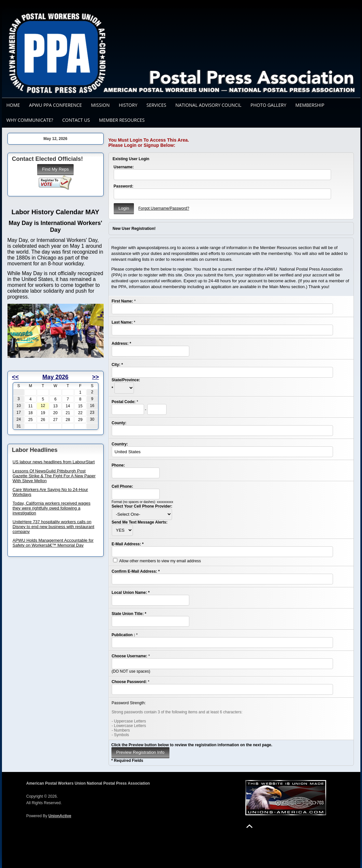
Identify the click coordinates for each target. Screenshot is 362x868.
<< (15, 377)
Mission (100, 105)
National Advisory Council (208, 105)
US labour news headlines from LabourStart (54, 462)
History (128, 105)
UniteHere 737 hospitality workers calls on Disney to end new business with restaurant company (54, 527)
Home (13, 105)
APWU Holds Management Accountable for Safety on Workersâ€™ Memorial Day (53, 543)
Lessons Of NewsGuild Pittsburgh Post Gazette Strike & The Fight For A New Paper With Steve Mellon (54, 476)
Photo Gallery (268, 105)
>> (95, 377)
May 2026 (55, 377)
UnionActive (60, 816)
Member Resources (122, 120)
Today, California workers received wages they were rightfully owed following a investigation (52, 508)
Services (156, 105)
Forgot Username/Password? (164, 208)
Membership (310, 105)
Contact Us (76, 120)
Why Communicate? (30, 120)
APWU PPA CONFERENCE (55, 105)
